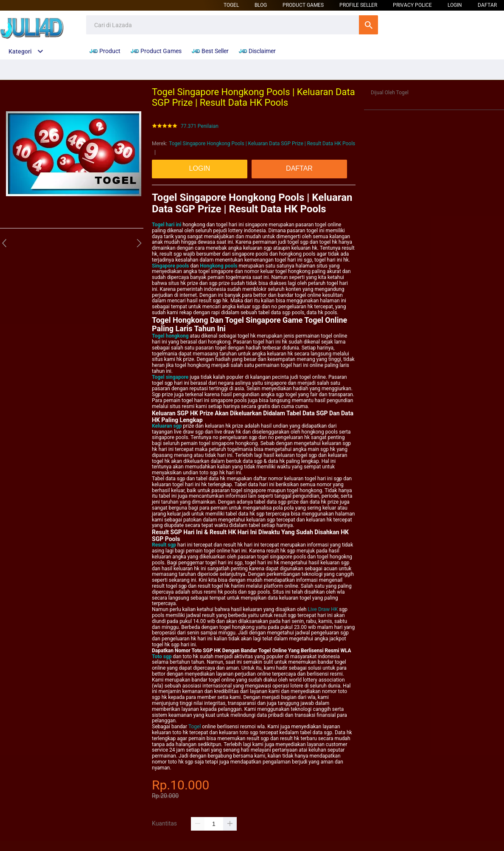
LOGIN (455, 5)
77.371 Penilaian (200, 126)
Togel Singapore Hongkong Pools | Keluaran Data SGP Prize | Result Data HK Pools (262, 144)
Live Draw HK (323, 609)
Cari (368, 25)
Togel (231, 5)
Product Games (303, 5)
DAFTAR (487, 5)
